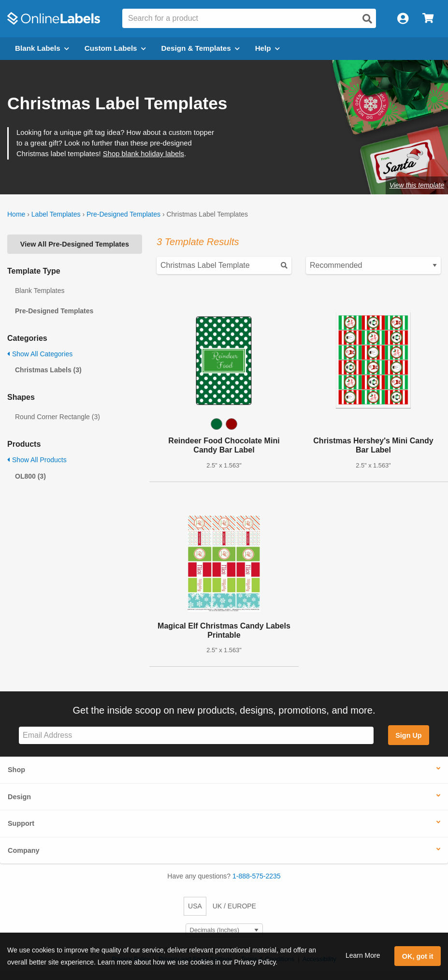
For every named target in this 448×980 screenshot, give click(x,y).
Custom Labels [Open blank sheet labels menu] (115, 48)
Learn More (363, 955)
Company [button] (24, 850)
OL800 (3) (30, 476)
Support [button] (21, 823)
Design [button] (19, 797)
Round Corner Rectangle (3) (58, 417)
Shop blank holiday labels (144, 154)
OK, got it (418, 956)
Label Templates (56, 214)
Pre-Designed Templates (123, 214)
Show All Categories (40, 354)
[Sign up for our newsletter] (196, 736)
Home (16, 214)
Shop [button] (16, 770)
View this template (417, 185)
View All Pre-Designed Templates (75, 244)
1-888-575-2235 (257, 876)
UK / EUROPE (234, 906)
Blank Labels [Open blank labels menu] (42, 48)
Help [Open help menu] (267, 48)
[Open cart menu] (428, 19)
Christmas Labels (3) (48, 370)
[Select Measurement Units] (224, 930)
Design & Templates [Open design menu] (201, 48)
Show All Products (37, 460)
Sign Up (408, 735)
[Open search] (367, 19)
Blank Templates (40, 291)
